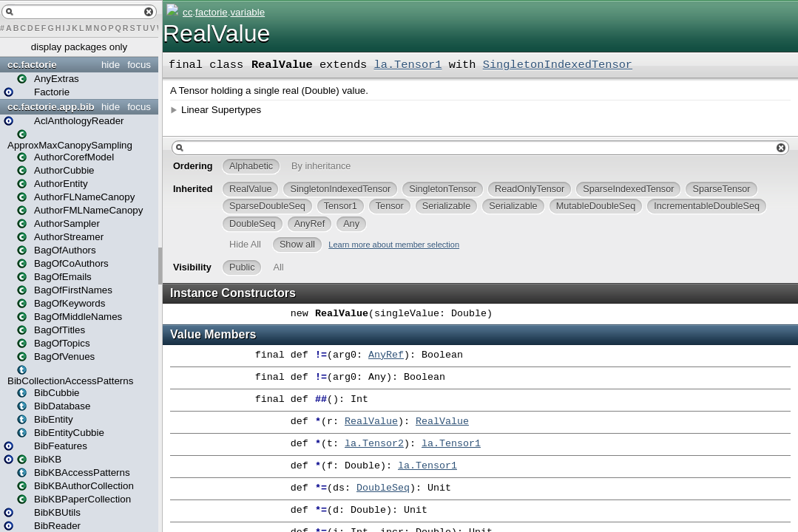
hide (111, 65)
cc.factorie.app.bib (51, 107)
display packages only (79, 47)
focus (139, 65)
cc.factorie (32, 65)
